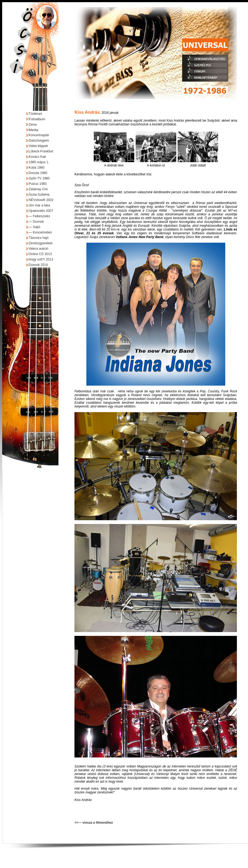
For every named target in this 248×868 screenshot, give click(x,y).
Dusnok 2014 (38, 265)
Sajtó (36, 227)
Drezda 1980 (38, 173)
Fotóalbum (37, 119)
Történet (35, 114)
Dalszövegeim (39, 141)
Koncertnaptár (39, 135)
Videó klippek (38, 146)
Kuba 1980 (37, 168)
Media (33, 130)
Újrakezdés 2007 (41, 211)
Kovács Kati (37, 157)
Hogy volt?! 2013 (41, 259)
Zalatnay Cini (38, 189)
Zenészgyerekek (41, 243)
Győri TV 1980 (39, 178)
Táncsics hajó (39, 238)
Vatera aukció (39, 249)
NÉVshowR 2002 (41, 200)
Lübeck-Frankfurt (41, 151)
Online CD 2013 (40, 254)
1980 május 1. (39, 162)
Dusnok (38, 222)
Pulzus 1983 (38, 184)
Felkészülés (41, 216)
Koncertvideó (42, 232)
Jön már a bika (39, 205)
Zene (33, 124)
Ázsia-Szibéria (39, 195)
